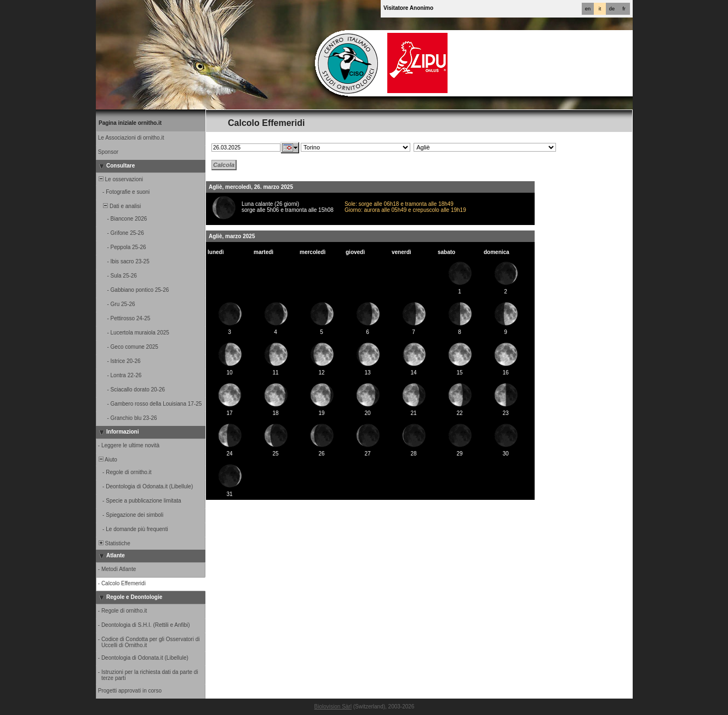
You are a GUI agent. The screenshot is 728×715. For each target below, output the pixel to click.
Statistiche (114, 543)
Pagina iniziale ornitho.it (130, 123)
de (612, 9)
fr (624, 9)
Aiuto (107, 460)
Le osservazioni (120, 179)
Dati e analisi (119, 206)
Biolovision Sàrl (333, 707)
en (588, 9)
